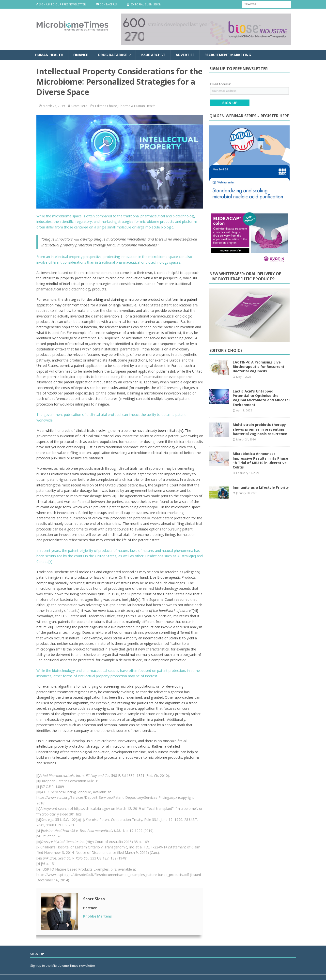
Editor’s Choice (226, 350)
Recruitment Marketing (228, 55)
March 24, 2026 (246, 439)
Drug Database (113, 55)
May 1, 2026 (244, 377)
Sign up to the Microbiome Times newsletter (63, 965)
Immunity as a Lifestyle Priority (261, 487)
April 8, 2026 (244, 410)
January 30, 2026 (247, 493)
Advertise (185, 55)
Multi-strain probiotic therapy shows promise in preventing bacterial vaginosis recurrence (260, 429)
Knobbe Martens (97, 916)
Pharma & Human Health (137, 106)
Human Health (49, 55)
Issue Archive (153, 55)
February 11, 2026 (248, 473)
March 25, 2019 (54, 106)
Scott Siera (79, 106)
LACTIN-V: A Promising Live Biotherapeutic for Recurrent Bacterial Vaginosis (259, 367)
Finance (81, 55)
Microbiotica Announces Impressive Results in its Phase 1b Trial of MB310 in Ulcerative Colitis (260, 460)
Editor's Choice (106, 106)
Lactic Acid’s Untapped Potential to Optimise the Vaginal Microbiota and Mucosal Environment (261, 398)
